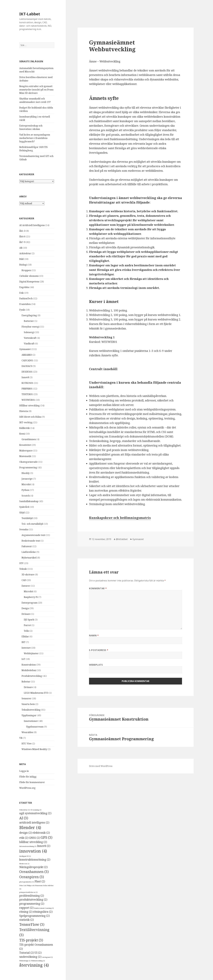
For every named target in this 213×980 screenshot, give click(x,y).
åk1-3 (22, 231)
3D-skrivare (28, 575)
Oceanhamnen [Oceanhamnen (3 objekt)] (34, 872)
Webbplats (96, 665)
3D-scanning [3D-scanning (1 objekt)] (36, 810)
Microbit (26, 484)
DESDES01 (27, 372)
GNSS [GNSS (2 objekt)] (35, 838)
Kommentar (98, 588)
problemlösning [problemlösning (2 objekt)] (32, 896)
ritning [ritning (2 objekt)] (26, 912)
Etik (21, 293)
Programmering (28, 467)
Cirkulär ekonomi (29, 276)
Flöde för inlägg (28, 777)
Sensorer (26, 698)
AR (21, 248)
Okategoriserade (28, 462)
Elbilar (25, 636)
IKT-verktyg (26, 422)
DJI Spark (29, 620)
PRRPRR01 (27, 389)
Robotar (26, 682)
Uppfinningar (29, 715)
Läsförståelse (29, 552)
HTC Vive (27, 744)
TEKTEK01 (27, 394)
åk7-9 (22, 242)
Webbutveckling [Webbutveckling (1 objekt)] (38, 961)
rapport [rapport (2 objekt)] (26, 908)
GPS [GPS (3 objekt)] (47, 837)
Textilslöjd (27, 518)
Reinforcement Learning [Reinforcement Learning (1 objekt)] (44, 908)
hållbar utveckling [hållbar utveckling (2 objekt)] (33, 842)
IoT (23, 659)
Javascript (27, 479)
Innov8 (25, 377)
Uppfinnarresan (35, 727)
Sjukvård (24, 507)
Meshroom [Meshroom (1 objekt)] (24, 864)
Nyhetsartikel (29, 558)
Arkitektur (25, 253)
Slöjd (22, 513)
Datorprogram (29, 603)
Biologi (23, 265)
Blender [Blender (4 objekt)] (30, 827)
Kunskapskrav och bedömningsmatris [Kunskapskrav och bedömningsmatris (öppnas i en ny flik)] (120, 518)
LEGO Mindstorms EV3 (36, 693)
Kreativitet (25, 445)
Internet (26, 648)
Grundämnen (29, 439)
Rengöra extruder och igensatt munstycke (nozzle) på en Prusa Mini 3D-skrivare (36, 90)
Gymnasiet (25, 349)
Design (25, 608)
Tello (26, 631)
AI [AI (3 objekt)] (24, 818)
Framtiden (25, 304)
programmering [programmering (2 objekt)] (32, 904)
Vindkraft (29, 344)
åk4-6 (22, 236)
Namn (94, 635)
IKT (23, 642)
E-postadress (99, 650)
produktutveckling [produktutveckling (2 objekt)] (33, 900)
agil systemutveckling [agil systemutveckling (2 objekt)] (35, 813)
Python (25, 490)
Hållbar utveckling (30, 405)
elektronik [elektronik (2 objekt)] (41, 833)
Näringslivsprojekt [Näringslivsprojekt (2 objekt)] (33, 867)
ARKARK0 (27, 355)
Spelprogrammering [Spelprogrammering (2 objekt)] (35, 916)
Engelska (24, 287)
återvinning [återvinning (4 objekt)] (34, 965)
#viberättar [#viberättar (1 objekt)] (25, 810)
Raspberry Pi (31, 597)
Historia (24, 411)
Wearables (27, 732)
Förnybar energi (30, 327)
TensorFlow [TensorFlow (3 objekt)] (32, 924)
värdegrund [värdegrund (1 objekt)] (47, 957)
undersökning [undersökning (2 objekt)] (30, 957)
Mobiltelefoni (29, 670)
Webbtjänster (31, 653)
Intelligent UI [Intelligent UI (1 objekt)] (25, 856)
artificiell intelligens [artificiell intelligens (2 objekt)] (34, 823)
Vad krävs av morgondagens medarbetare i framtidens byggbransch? (35, 138)
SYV (21, 563)
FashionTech (26, 298)
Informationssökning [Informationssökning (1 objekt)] (28, 846)
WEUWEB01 (28, 400)
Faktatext (27, 546)
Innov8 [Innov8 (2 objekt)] (44, 846)
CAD (24, 580)
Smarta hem (28, 704)
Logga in (24, 771)
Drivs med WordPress (101, 766)
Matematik (25, 456)
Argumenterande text (33, 535)
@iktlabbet (122, 539)
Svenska (24, 529)
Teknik (23, 569)
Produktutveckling (32, 676)
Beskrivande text (31, 541)
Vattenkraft (30, 338)
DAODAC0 (27, 366)
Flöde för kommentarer (32, 782)
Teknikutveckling (31, 710)
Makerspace (26, 451)
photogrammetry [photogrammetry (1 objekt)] (27, 882)
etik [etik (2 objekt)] (24, 838)
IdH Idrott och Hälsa (30, 417)
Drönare (26, 614)
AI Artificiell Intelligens (32, 225)
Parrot (27, 625)
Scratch (26, 496)
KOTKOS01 (27, 383)
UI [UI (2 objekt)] (38, 953)
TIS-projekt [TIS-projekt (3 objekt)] (31, 940)
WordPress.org (27, 788)
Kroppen (26, 270)
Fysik (22, 310)
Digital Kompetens (29, 282)
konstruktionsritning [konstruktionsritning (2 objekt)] (35, 860)
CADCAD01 (27, 360)
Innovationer (31, 721)
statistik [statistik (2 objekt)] (27, 920)
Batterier (29, 321)
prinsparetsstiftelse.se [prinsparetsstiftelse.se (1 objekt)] (28, 892)
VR (21, 738)
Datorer (26, 586)
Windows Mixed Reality (34, 749)
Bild (21, 259)
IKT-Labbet (30, 14)
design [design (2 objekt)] (26, 833)
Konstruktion (29, 665)
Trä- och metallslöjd (32, 524)
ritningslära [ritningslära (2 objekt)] (43, 912)
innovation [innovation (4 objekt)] (33, 851)
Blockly (26, 473)
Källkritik (25, 428)
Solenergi (29, 332)
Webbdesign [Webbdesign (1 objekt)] (25, 961)
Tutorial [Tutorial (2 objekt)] (27, 953)
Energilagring (29, 315)
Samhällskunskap (29, 501)
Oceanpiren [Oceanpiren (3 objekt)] (32, 877)
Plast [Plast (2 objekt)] (40, 881)
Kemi (22, 434)
